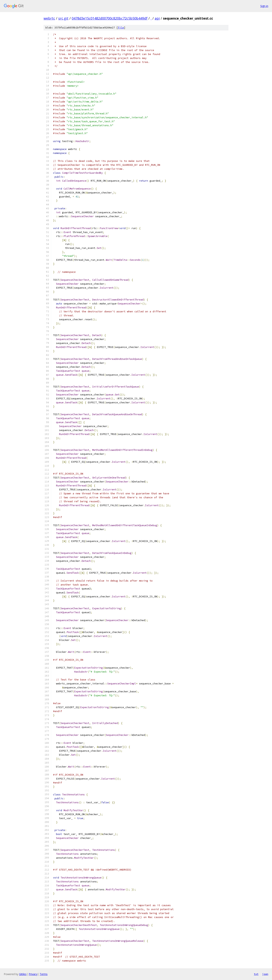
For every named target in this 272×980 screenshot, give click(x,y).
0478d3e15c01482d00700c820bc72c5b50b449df (110, 18)
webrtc (49, 18)
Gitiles (23, 974)
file (121, 28)
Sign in (264, 6)
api (157, 18)
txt (256, 974)
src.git (63, 18)
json (265, 974)
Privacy (33, 974)
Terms (44, 974)
